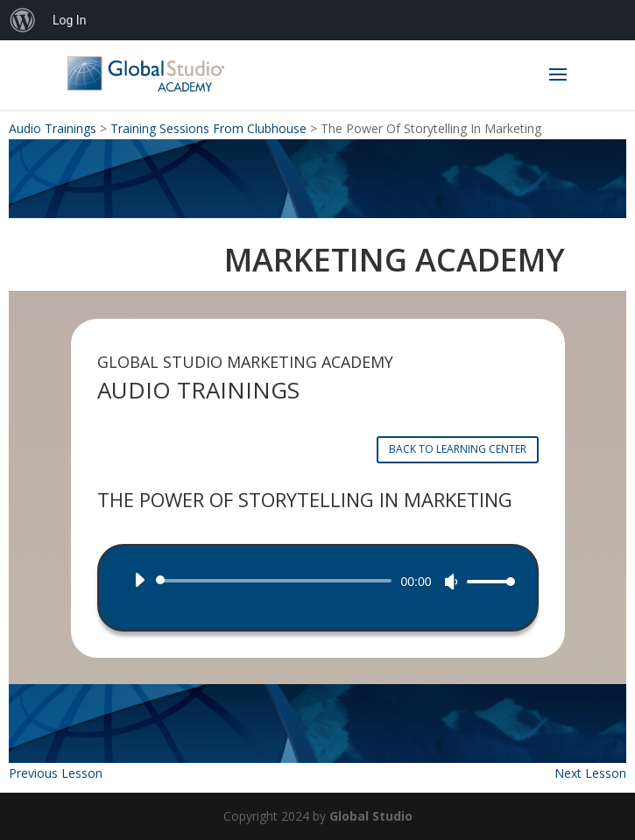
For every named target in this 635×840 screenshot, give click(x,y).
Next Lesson (590, 773)
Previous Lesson (56, 773)
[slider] (277, 581)
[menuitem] (23, 20)
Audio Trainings (53, 128)
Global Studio (371, 816)
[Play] (139, 580)
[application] (318, 581)
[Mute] (451, 582)
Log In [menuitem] (69, 20)
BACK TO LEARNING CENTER (458, 449)
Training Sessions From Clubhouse (208, 128)
